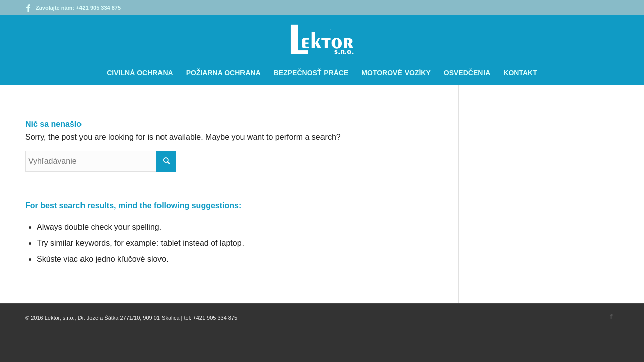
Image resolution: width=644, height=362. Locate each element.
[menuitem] (140, 73)
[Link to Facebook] (28, 8)
